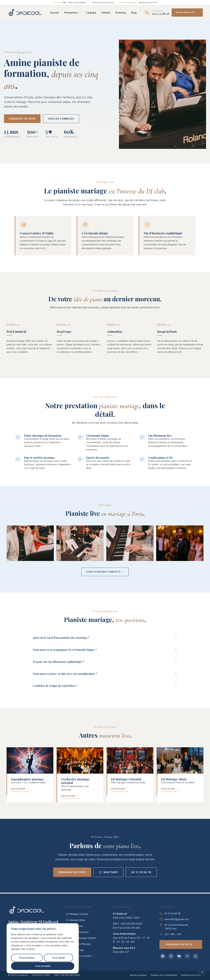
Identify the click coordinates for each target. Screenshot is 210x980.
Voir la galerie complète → (105, 572)
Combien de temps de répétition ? (55, 686)
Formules (123, 13)
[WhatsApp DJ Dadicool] (196, 956)
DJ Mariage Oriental (77, 914)
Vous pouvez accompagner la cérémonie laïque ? (65, 650)
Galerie (108, 13)
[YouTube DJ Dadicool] (179, 956)
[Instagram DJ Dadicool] (171, 956)
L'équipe (93, 13)
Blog (136, 13)
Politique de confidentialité (164, 975)
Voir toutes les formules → (80, 956)
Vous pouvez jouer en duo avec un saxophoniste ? (65, 674)
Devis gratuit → (189, 13)
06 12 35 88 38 (141, 873)
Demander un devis (22, 119)
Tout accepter (43, 966)
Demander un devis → (181, 944)
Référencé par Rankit (192, 975)
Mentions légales (138, 975)
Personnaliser (27, 958)
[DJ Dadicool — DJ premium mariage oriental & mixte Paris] (26, 13)
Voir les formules (61, 119)
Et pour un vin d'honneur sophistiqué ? (58, 662)
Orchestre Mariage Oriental (81, 938)
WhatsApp (108, 873)
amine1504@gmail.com (177, 919)
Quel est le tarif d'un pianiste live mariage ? (61, 638)
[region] (43, 949)
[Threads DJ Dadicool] (187, 956)
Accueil (57, 13)
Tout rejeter (58, 958)
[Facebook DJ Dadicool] (163, 956)
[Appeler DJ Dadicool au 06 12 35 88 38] (159, 13)
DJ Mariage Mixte (76, 920)
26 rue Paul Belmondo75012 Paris (176, 927)
